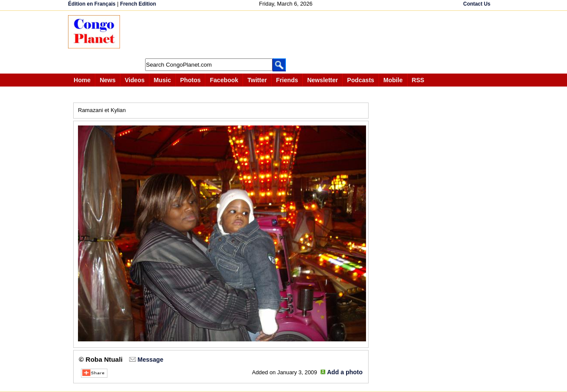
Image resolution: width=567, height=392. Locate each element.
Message (150, 360)
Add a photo (345, 372)
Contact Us (477, 4)
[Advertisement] (286, 35)
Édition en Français (92, 4)
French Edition (138, 4)
